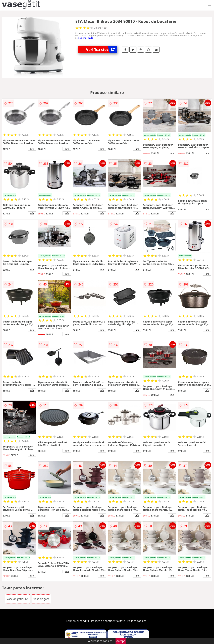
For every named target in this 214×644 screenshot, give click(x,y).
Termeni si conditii (77, 621)
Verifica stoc (101, 50)
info (32, 149)
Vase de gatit (41, 599)
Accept (121, 641)
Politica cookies (137, 621)
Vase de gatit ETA (17, 599)
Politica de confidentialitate (108, 621)
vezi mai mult (86, 38)
